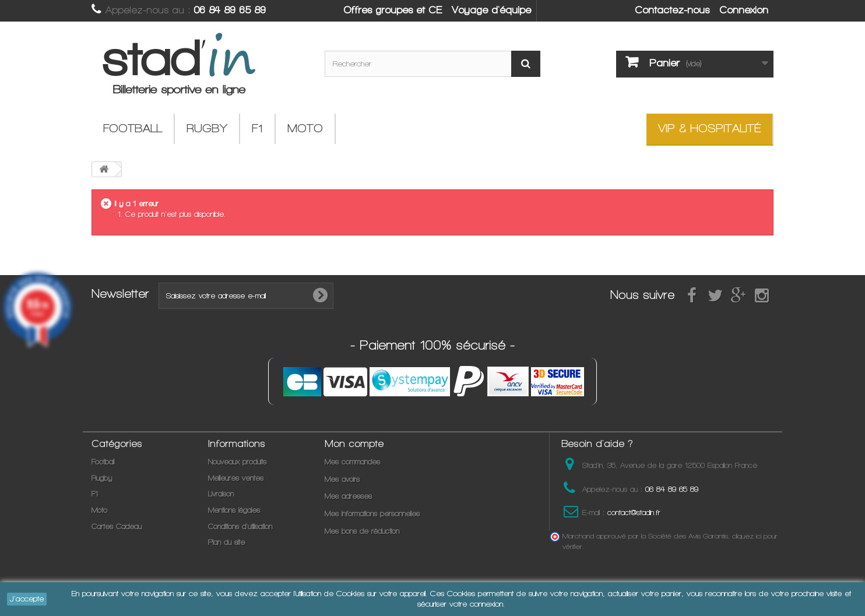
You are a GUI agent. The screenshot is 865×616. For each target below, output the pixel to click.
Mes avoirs (342, 479)
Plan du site (226, 542)
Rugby (207, 129)
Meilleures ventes (236, 478)
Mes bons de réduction (362, 531)
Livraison (221, 494)
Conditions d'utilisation (240, 527)
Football (133, 129)
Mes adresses (348, 496)
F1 (257, 129)
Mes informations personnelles (372, 514)
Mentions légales (234, 510)
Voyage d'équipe (491, 10)
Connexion (744, 10)
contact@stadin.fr (634, 513)
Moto (305, 129)
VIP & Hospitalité (709, 129)
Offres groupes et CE (393, 10)
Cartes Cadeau (117, 527)
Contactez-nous (672, 10)
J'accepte (27, 599)
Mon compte (354, 443)
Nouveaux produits (237, 462)
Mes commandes (352, 462)
